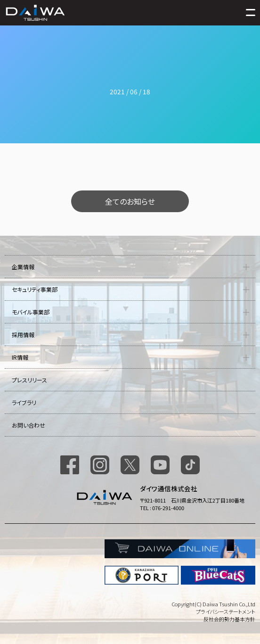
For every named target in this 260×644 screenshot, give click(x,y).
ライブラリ (24, 402)
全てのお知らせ (130, 201)
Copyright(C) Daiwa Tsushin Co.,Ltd (213, 604)
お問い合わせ (28, 425)
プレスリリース (29, 380)
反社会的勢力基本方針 (229, 619)
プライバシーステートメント (226, 611)
